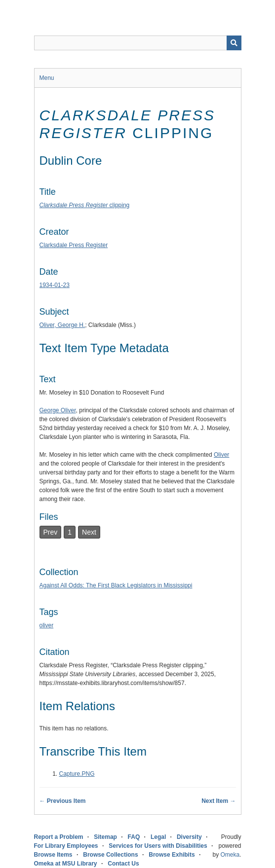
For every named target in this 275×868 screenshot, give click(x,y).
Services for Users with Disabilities (158, 846)
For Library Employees (66, 846)
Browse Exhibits (172, 855)
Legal (158, 837)
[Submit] (234, 43)
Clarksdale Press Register (74, 245)
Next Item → (218, 801)
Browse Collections (110, 855)
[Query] (138, 43)
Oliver (221, 455)
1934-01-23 (55, 285)
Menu (47, 78)
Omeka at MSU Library (66, 864)
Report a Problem (59, 837)
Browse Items (53, 855)
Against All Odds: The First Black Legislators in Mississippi (116, 585)
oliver (47, 625)
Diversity (189, 837)
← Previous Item (63, 801)
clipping (85, 205)
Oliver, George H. (62, 325)
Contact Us (123, 864)
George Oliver (58, 410)
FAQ (134, 837)
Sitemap (105, 837)
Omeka (230, 855)
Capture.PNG (77, 774)
